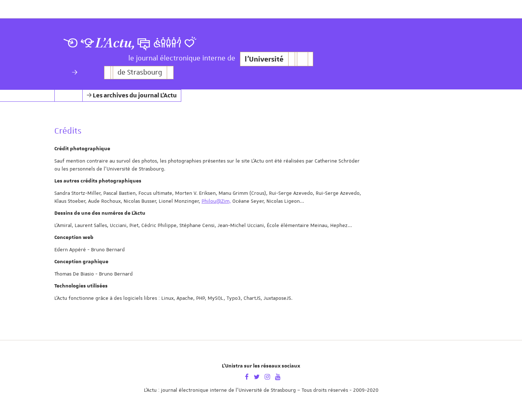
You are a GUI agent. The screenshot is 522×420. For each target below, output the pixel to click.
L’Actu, (115, 43)
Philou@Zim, (216, 201)
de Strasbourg (140, 73)
